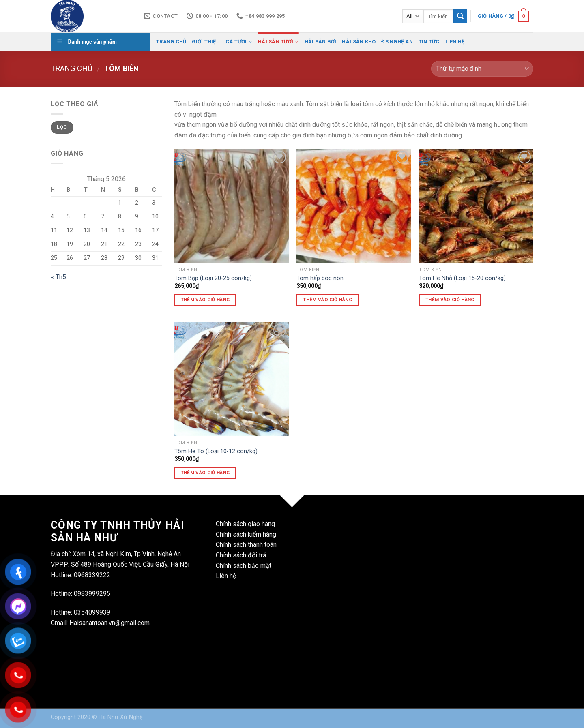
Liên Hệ (455, 42)
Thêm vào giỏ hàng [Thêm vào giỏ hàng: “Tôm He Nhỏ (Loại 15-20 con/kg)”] (450, 300)
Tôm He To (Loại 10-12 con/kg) (216, 451)
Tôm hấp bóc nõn (320, 278)
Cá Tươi (239, 42)
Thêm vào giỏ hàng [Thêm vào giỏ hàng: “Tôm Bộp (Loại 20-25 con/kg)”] (205, 300)
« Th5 (58, 277)
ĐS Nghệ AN (397, 42)
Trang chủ (72, 68)
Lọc (62, 127)
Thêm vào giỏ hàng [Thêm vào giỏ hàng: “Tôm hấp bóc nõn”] (327, 300)
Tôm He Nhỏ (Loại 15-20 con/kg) (462, 278)
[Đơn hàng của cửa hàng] (482, 69)
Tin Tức (429, 42)
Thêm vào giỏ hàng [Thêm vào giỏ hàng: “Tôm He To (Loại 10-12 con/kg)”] (205, 473)
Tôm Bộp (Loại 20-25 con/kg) (213, 278)
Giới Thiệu (206, 42)
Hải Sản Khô (359, 42)
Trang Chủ (171, 42)
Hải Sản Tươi (278, 42)
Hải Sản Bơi (321, 42)
